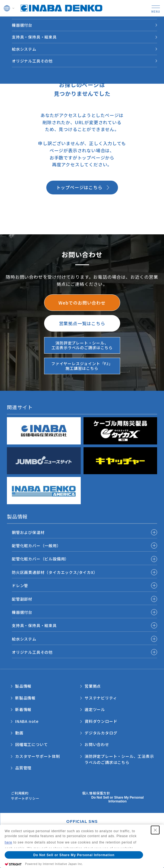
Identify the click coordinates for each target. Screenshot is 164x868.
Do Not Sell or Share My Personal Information (117, 799)
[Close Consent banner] (155, 830)
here (8, 842)
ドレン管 (20, 585)
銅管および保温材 (28, 532)
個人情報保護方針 (96, 793)
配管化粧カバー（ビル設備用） (40, 559)
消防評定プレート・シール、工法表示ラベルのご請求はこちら (119, 759)
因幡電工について (31, 744)
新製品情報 (25, 698)
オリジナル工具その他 (32, 61)
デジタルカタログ (101, 733)
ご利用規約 (20, 793)
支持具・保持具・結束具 (34, 37)
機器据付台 (22, 25)
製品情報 (23, 686)
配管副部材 (22, 599)
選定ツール (95, 709)
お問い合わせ (97, 744)
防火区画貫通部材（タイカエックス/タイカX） (55, 572)
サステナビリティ (101, 698)
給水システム (24, 49)
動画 (19, 733)
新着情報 (23, 709)
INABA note (27, 721)
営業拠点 (93, 686)
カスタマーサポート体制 (38, 756)
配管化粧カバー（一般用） (36, 546)
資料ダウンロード (101, 721)
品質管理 (23, 768)
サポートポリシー (25, 798)
